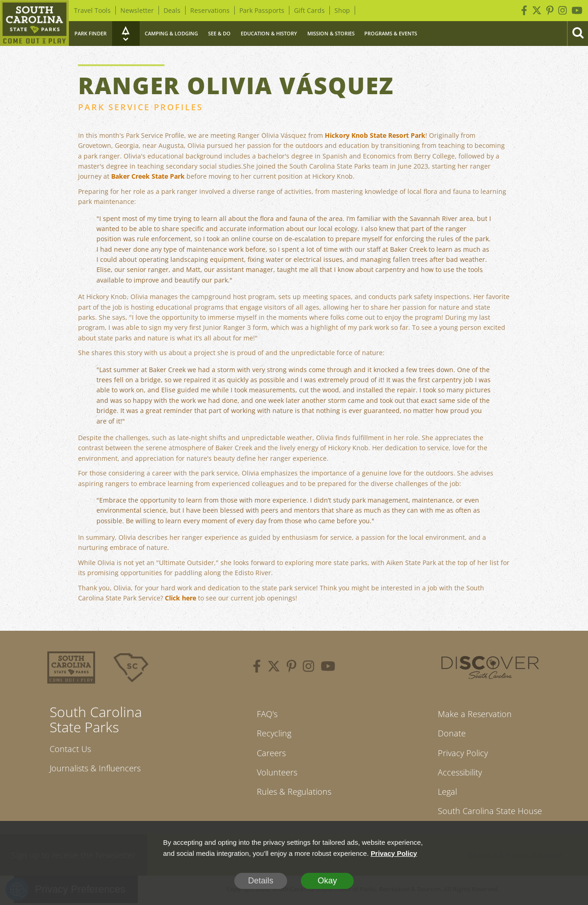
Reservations (210, 10)
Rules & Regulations (294, 793)
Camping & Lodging (171, 33)
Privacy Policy (463, 753)
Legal (447, 793)
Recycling (274, 734)
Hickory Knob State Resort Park (375, 135)
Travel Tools (92, 10)
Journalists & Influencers (95, 769)
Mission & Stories (331, 33)
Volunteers (277, 773)
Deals (172, 10)
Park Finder (90, 33)
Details (261, 881)
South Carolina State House (490, 812)
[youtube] (328, 667)
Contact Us (70, 749)
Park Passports (262, 10)
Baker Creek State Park (148, 176)
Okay (327, 881)
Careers (271, 753)
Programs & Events (391, 33)
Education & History (269, 33)
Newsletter (137, 10)
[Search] (577, 34)
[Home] (34, 23)
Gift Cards (309, 10)
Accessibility (460, 773)
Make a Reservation (475, 714)
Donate (452, 734)
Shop (342, 10)
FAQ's (267, 714)
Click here (181, 598)
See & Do (219, 33)
